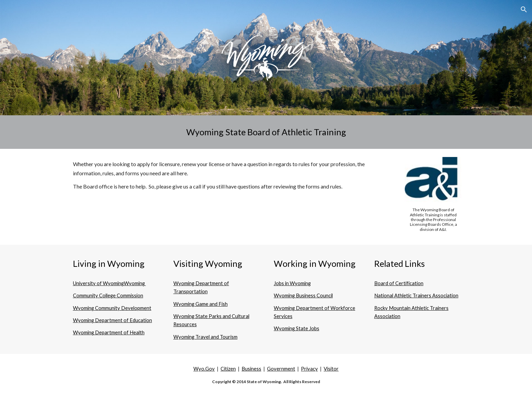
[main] (266, 132)
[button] (524, 9)
